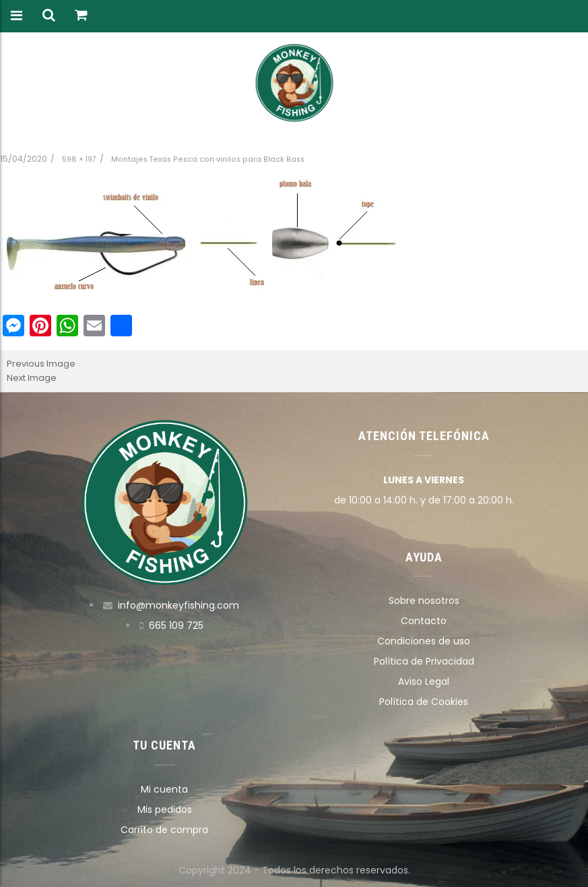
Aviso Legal (424, 681)
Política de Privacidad (424, 661)
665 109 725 (176, 625)
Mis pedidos (165, 809)
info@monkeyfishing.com (178, 605)
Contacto (424, 621)
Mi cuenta (164, 789)
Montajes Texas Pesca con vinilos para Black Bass (208, 159)
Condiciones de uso (424, 641)
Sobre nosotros (424, 601)
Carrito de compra (164, 830)
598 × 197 (79, 159)
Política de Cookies (424, 702)
